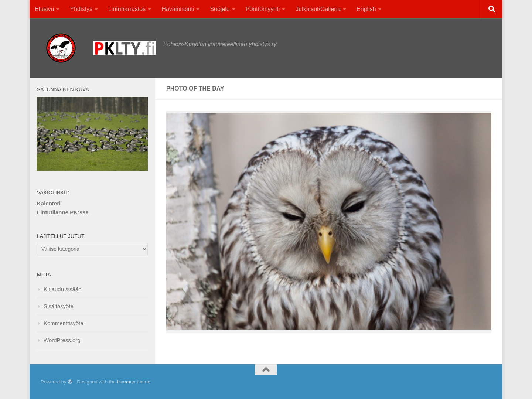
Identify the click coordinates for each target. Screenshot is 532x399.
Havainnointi (178, 9)
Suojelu (220, 9)
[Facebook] (473, 382)
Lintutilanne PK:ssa (63, 212)
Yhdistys (81, 9)
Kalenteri (49, 203)
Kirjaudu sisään (63, 289)
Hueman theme (134, 382)
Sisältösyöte (59, 306)
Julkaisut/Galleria (318, 9)
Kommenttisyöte (64, 323)
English (366, 9)
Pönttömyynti (263, 9)
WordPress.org (62, 340)
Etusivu (44, 9)
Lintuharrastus (127, 9)
